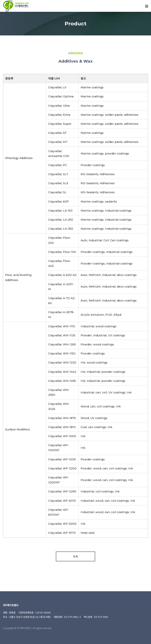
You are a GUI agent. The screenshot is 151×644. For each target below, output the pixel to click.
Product (76, 24)
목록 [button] (75, 556)
